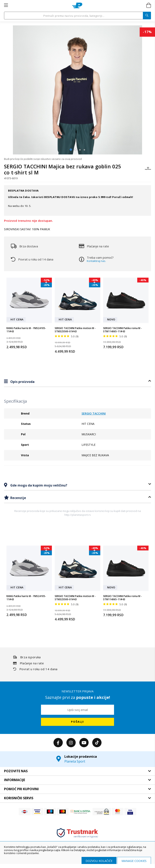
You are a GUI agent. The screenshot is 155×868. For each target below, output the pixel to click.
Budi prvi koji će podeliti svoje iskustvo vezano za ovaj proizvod (43, 159)
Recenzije (18, 498)
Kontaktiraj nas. (96, 261)
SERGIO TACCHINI (94, 413)
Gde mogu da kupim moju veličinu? (38, 485)
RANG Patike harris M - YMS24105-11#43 (26, 330)
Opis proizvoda (22, 382)
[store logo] (77, 5)
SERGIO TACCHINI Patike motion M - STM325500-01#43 (75, 330)
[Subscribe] (77, 722)
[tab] (77, 382)
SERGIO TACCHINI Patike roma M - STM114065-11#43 (123, 330)
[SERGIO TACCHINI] (148, 170)
